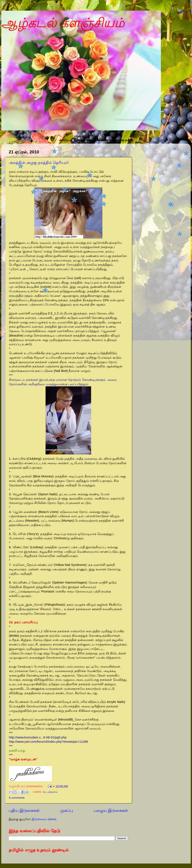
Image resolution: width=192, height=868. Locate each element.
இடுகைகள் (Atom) (44, 819)
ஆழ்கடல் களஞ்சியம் (63, 23)
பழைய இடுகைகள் (111, 810)
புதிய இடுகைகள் (24, 810)
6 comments (17, 798)
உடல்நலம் (50, 792)
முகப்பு (67, 810)
